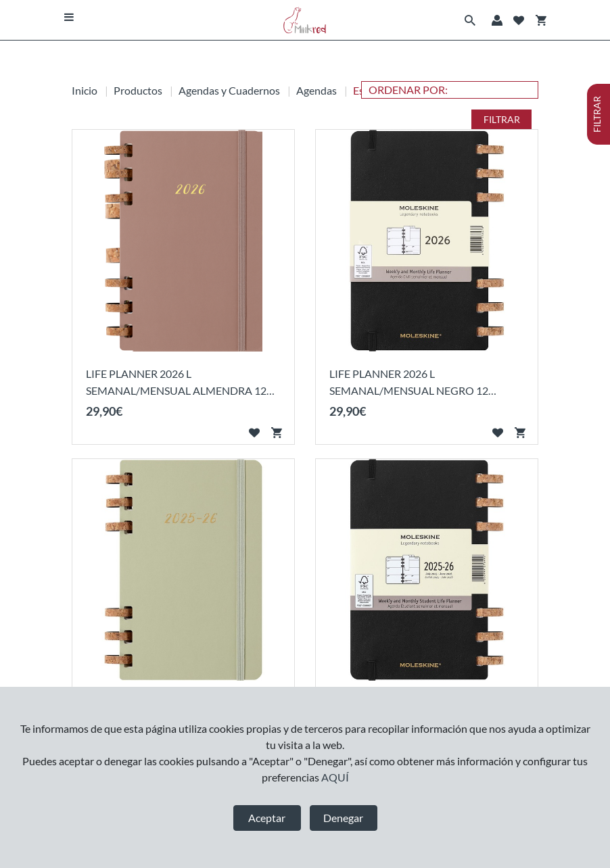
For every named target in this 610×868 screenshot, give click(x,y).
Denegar (343, 818)
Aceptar (267, 818)
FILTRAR (502, 119)
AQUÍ (335, 777)
